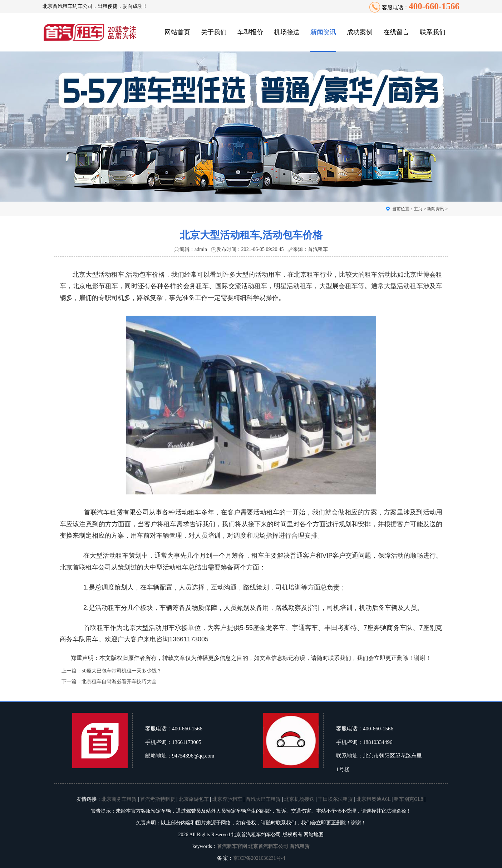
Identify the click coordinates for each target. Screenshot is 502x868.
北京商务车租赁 (119, 799)
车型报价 (250, 32)
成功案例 (360, 32)
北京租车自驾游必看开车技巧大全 (119, 682)
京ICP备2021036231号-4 (259, 858)
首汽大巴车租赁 (263, 799)
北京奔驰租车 (227, 799)
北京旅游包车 (194, 799)
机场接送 (287, 32)
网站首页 (177, 32)
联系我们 (433, 32)
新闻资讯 (323, 32)
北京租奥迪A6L (373, 799)
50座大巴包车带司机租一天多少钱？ (122, 671)
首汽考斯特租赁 (158, 799)
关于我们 (214, 32)
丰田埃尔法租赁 (335, 799)
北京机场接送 (299, 799)
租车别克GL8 (409, 799)
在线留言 (396, 32)
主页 (418, 209)
